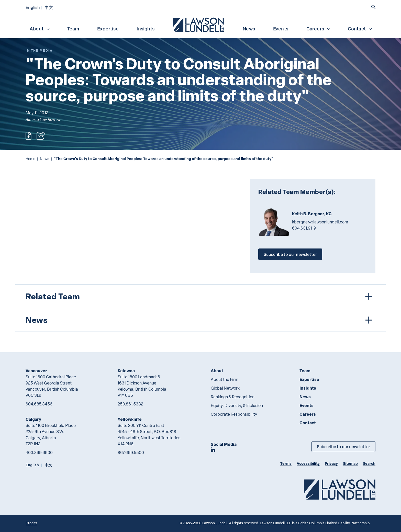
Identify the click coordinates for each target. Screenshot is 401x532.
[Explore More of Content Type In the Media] (39, 50)
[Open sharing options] (41, 136)
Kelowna (126, 371)
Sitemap (350, 463)
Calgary (33, 419)
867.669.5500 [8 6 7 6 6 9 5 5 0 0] (131, 452)
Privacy (331, 463)
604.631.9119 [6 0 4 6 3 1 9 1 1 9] (304, 228)
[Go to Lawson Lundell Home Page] (340, 489)
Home (30, 159)
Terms (286, 463)
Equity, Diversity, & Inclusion (237, 405)
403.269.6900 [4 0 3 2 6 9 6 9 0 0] (39, 452)
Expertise (108, 29)
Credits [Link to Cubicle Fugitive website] (31, 523)
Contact (360, 29)
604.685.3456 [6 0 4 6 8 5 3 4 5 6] (39, 404)
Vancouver (36, 371)
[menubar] (201, 24)
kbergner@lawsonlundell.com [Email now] (320, 222)
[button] (373, 7)
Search (369, 463)
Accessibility (308, 463)
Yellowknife (130, 419)
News (249, 29)
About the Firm (225, 379)
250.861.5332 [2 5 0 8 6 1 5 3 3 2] (130, 404)
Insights (146, 29)
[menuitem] (199, 24)
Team (73, 29)
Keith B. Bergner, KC (312, 214)
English (33, 7)
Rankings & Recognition (233, 397)
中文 (49, 7)
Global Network (225, 388)
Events (281, 29)
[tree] (201, 308)
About (40, 29)
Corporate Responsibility (234, 414)
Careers (319, 29)
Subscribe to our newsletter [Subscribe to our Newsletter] (343, 446)
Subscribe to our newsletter (290, 254)
